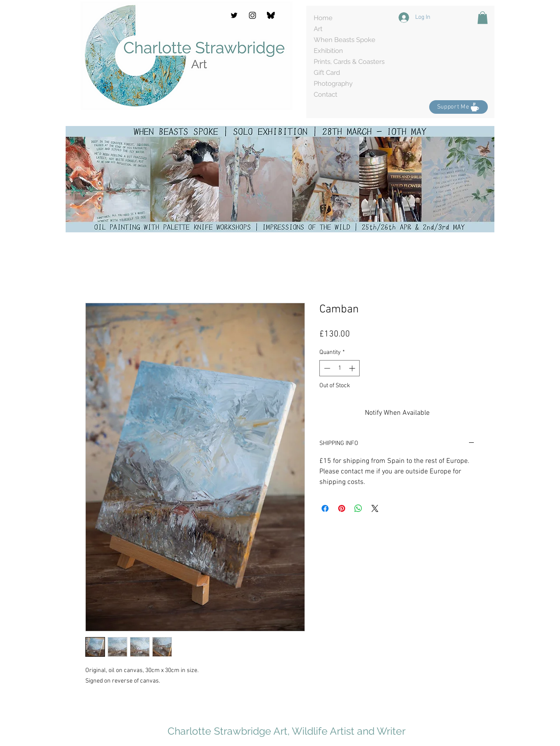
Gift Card (327, 73)
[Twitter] (234, 15)
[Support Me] (458, 107)
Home (323, 18)
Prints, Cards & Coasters (349, 62)
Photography (333, 84)
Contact (325, 95)
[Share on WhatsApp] (358, 508)
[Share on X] (375, 508)
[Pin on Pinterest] (342, 508)
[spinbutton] (339, 368)
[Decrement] (326, 368)
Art (318, 29)
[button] (483, 18)
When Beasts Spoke (345, 40)
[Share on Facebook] (325, 508)
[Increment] (353, 368)
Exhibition (328, 51)
